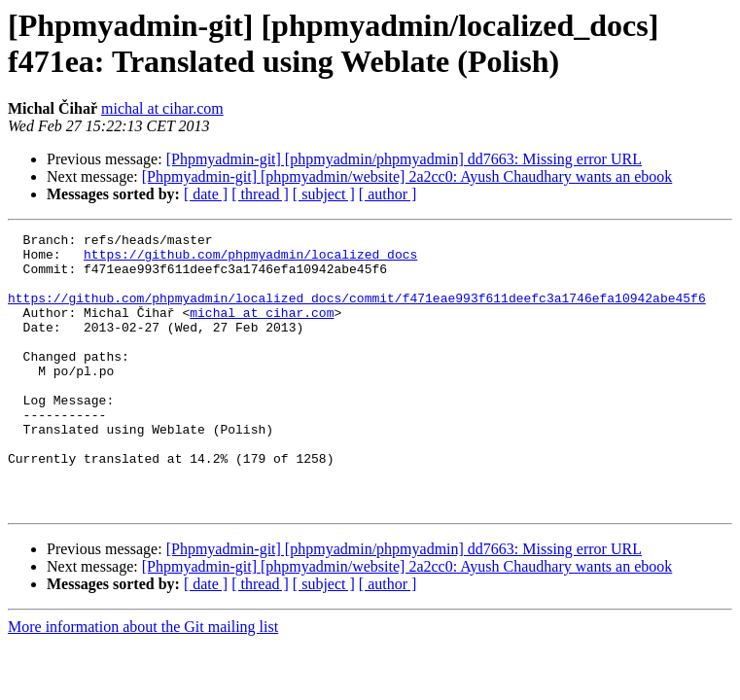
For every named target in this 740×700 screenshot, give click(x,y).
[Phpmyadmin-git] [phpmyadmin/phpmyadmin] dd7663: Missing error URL (404, 159)
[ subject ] (324, 194)
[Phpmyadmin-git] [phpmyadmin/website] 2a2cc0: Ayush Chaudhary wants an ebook (407, 176)
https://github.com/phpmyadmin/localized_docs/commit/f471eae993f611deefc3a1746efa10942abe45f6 (357, 312)
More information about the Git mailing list (143, 682)
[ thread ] (260, 194)
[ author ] (388, 194)
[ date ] (206, 194)
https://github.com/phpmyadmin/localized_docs (250, 260)
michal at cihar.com (162, 108)
